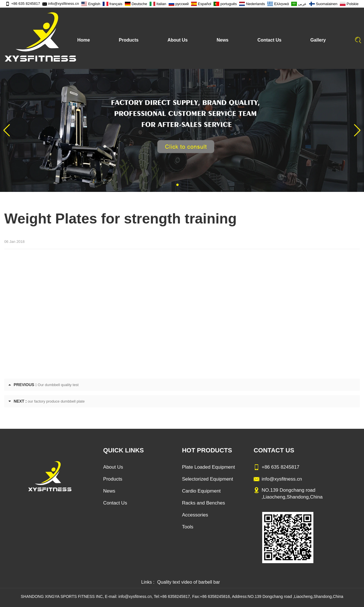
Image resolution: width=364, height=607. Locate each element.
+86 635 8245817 (23, 4)
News (223, 40)
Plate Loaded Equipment (208, 467)
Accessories (195, 515)
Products (129, 40)
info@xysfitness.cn (61, 4)
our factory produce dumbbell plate (56, 401)
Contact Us (269, 40)
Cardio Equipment (201, 491)
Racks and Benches (203, 503)
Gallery (318, 40)
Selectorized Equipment (208, 479)
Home (84, 40)
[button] (177, 185)
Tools (188, 527)
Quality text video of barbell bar (189, 582)
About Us (178, 40)
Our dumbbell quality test (58, 385)
